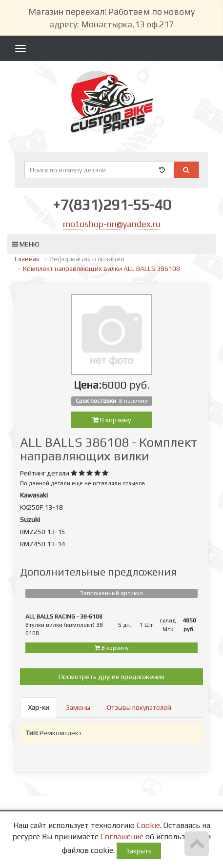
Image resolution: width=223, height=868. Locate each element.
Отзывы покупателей (139, 707)
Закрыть (139, 851)
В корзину (111, 420)
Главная (27, 259)
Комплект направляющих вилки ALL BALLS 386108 (101, 269)
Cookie (148, 825)
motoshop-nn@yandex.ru (112, 224)
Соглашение (122, 837)
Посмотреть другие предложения (111, 677)
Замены (78, 707)
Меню (26, 244)
